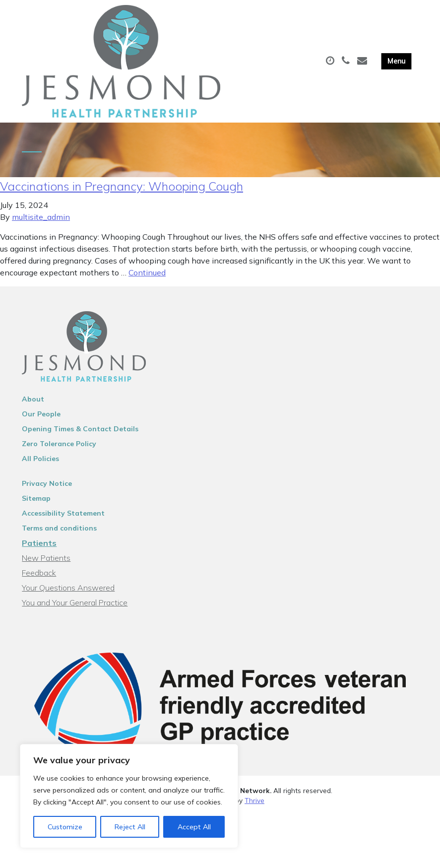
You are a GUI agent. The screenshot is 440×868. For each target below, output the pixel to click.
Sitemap (36, 503)
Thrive (254, 805)
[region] (129, 796)
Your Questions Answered (68, 593)
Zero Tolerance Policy (59, 449)
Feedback (39, 578)
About (33, 404)
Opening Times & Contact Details (80, 434)
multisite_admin (41, 222)
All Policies (40, 464)
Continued (147, 277)
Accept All (194, 827)
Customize (65, 827)
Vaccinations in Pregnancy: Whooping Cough (122, 191)
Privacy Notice (47, 488)
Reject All (130, 827)
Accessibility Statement (63, 518)
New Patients (46, 563)
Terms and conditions (59, 533)
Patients (39, 548)
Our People (41, 419)
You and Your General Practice (75, 607)
